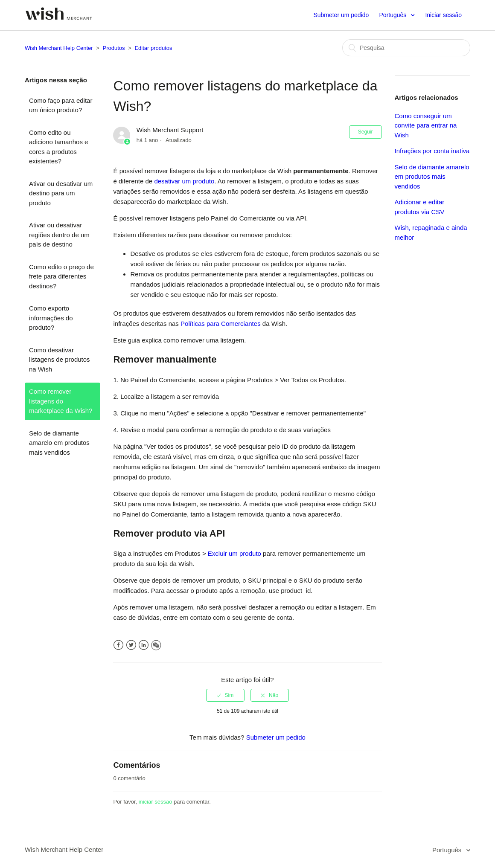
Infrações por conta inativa (432, 151)
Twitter (131, 645)
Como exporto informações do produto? (51, 318)
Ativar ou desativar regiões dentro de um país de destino (59, 235)
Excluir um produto (234, 553)
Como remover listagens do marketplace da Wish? (61, 401)
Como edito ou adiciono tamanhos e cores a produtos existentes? (58, 147)
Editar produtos (153, 48)
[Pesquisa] (406, 48)
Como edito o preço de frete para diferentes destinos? (61, 276)
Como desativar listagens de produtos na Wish (60, 360)
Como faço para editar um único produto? (61, 105)
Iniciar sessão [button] (443, 15)
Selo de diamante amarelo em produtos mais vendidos (59, 443)
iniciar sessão (156, 802)
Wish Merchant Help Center (59, 48)
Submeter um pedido (341, 15)
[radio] (225, 695)
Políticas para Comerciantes (221, 324)
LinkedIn (144, 645)
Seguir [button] (365, 132)
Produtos (114, 48)
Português (394, 15)
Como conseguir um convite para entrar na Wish (426, 125)
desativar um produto (184, 181)
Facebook (118, 645)
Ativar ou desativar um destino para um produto (61, 193)
